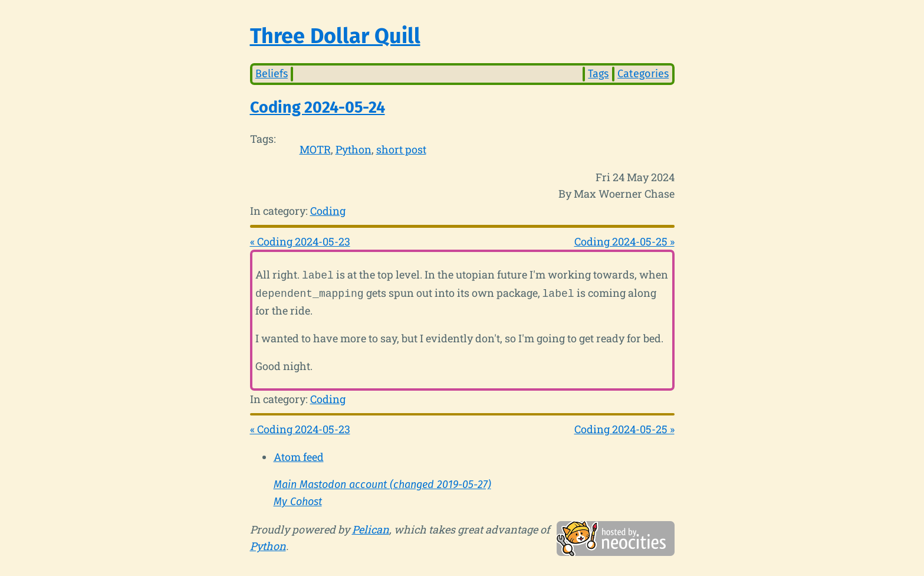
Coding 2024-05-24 (318, 107)
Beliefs (272, 74)
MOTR (315, 149)
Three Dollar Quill (335, 36)
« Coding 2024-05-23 (300, 241)
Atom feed (299, 454)
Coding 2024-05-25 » (624, 241)
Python (354, 149)
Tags (598, 74)
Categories (643, 74)
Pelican (371, 527)
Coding (328, 211)
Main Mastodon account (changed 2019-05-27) (382, 482)
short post (401, 149)
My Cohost (298, 499)
